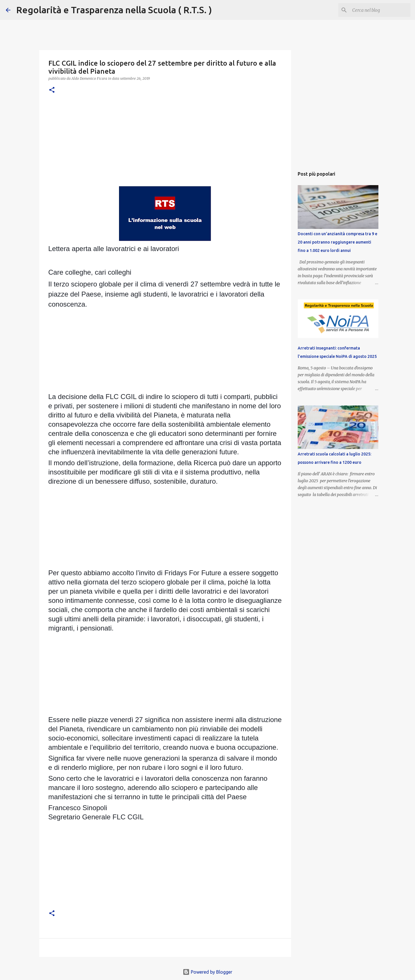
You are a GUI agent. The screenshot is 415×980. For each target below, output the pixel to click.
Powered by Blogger (207, 972)
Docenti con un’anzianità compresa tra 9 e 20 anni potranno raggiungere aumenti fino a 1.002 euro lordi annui (337, 242)
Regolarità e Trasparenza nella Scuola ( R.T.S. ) (114, 10)
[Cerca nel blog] (380, 10)
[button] (52, 90)
